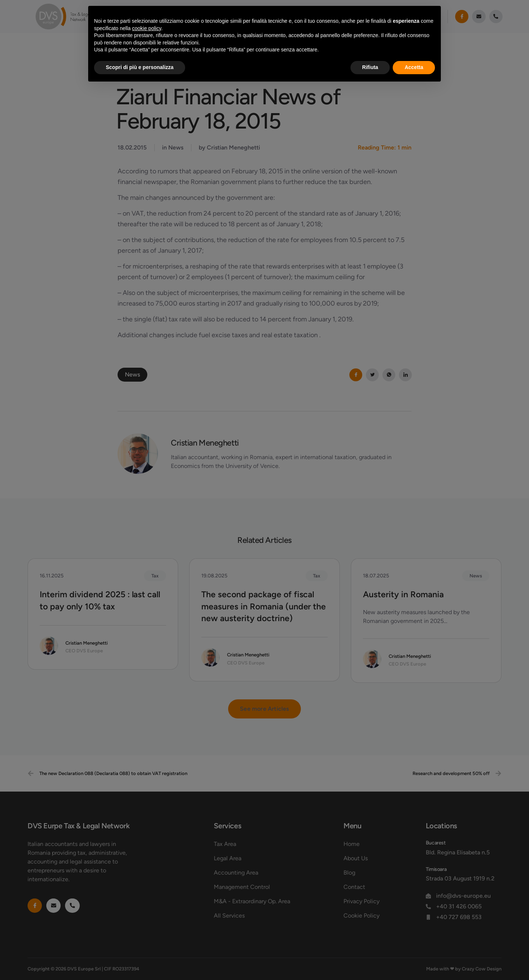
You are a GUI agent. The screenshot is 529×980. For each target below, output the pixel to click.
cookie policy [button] (147, 28)
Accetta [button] (414, 67)
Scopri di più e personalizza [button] (140, 67)
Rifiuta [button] (370, 67)
